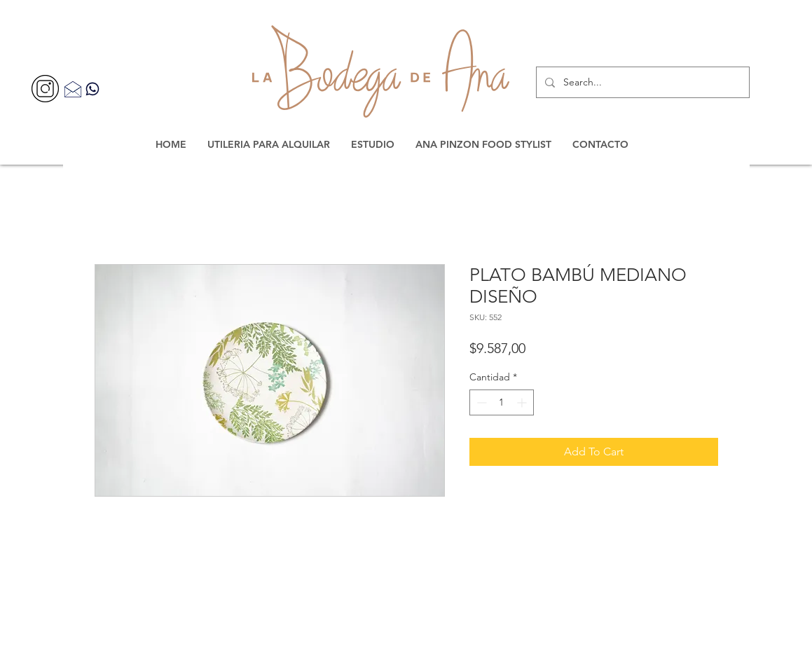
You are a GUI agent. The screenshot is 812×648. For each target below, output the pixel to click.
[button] (269, 144)
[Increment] (523, 402)
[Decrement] (480, 402)
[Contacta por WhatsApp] (92, 89)
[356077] (45, 89)
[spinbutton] (502, 402)
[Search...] (641, 82)
